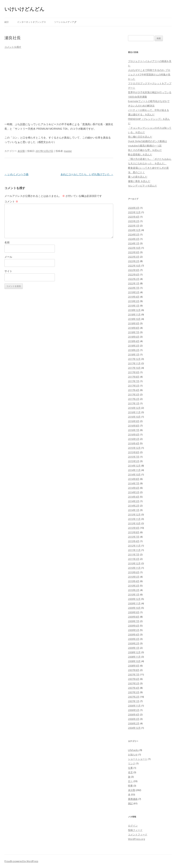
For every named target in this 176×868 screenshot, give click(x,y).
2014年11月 (134, 470)
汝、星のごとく (136, 172)
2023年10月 (134, 248)
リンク (132, 763)
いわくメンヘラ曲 (16, 174)
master (68, 151)
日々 (130, 781)
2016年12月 (134, 408)
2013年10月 (134, 523)
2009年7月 (134, 621)
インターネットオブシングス (31, 22)
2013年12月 (134, 514)
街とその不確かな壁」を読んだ (145, 150)
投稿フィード (135, 830)
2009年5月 (134, 630)
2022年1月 (134, 283)
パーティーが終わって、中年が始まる (148, 110)
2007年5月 (134, 683)
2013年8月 (134, 532)
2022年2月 (134, 279)
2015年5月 (134, 461)
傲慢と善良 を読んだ (139, 181)
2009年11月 (134, 603)
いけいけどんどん (24, 9)
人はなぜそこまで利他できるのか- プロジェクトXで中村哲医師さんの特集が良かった (149, 74)
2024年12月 (134, 230)
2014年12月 (134, 466)
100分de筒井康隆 (137, 97)
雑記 (130, 803)
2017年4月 (134, 390)
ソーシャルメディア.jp (65, 22)
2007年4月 (134, 688)
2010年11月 (134, 568)
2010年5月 (134, 577)
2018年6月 (134, 337)
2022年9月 (134, 270)
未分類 (21, 151)
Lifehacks (133, 750)
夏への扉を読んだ (138, 177)
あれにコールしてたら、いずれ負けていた (87, 174)
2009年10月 (134, 608)
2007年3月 (134, 692)
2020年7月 (134, 288)
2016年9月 (134, 421)
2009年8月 (134, 617)
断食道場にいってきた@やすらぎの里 (148, 168)
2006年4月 (134, 714)
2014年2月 (134, 506)
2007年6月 (134, 679)
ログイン (133, 826)
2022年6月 (134, 274)
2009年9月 (134, 612)
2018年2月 (134, 350)
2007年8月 (134, 670)
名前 (7, 242)
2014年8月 (134, 479)
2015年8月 (134, 452)
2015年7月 (134, 457)
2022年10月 (134, 266)
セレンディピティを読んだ (142, 186)
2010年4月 (134, 581)
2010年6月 (134, 572)
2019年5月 (134, 292)
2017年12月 (134, 359)
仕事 (130, 768)
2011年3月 (134, 559)
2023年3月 (134, 257)
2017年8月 (134, 377)
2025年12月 (134, 212)
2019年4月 (134, 297)
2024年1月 (134, 243)
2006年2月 (134, 723)
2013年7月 (134, 537)
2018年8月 (134, 328)
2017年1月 (134, 403)
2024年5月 (134, 234)
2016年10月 (134, 417)
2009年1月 (134, 648)
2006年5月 (134, 710)
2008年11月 (134, 657)
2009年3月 (134, 639)
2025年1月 (134, 226)
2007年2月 (134, 697)
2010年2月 (134, 590)
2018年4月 (134, 341)
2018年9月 (134, 323)
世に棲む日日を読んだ (140, 137)
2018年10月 (134, 319)
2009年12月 (134, 599)
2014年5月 (134, 492)
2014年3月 (134, 501)
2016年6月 (134, 434)
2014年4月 (134, 497)
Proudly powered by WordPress (21, 861)
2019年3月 (134, 301)
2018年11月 (134, 314)
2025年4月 (134, 217)
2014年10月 (134, 474)
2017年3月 (134, 394)
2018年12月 (134, 310)
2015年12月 (134, 448)
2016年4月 (134, 443)
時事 (130, 786)
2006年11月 (134, 706)
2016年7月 (134, 430)
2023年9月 (134, 252)
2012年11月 (134, 546)
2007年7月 (134, 674)
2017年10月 (134, 368)
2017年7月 (134, 381)
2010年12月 (134, 563)
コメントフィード (138, 834)
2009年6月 (134, 626)
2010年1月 (134, 594)
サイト (8, 271)
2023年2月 (134, 261)
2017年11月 (134, 363)
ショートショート (138, 759)
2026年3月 (134, 208)
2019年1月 (134, 306)
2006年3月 (134, 719)
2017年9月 (134, 372)
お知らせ (133, 754)
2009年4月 (134, 634)
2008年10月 (134, 661)
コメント (11, 201)
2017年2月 (134, 399)
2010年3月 (134, 586)
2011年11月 (134, 550)
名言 (130, 772)
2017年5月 (134, 386)
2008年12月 (134, 652)
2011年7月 (134, 554)
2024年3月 (134, 239)
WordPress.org (136, 839)
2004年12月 (134, 728)
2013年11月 (134, 519)
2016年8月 (134, 426)
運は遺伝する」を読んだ (141, 114)
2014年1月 (134, 510)
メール (8, 257)
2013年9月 (134, 528)
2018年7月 (134, 332)
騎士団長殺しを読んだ (140, 154)
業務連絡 (133, 799)
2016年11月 (134, 412)
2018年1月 (134, 354)
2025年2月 (134, 221)
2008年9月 (134, 666)
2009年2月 (134, 643)
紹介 (7, 22)
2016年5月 (134, 439)
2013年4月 (134, 541)
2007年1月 (134, 701)
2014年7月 (134, 483)
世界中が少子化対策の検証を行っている (150, 92)
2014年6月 (134, 488)
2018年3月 (134, 346)
